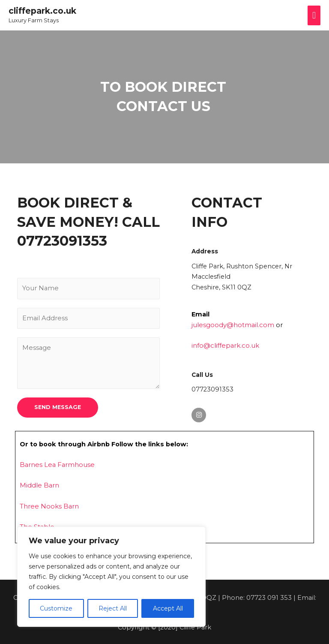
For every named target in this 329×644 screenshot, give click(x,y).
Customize (56, 608)
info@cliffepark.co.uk (224, 345)
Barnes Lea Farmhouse (56, 463)
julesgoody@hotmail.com (232, 325)
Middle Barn (39, 485)
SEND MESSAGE (58, 406)
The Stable (37, 526)
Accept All (168, 608)
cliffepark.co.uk (41, 11)
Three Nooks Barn (48, 505)
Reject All (113, 608)
